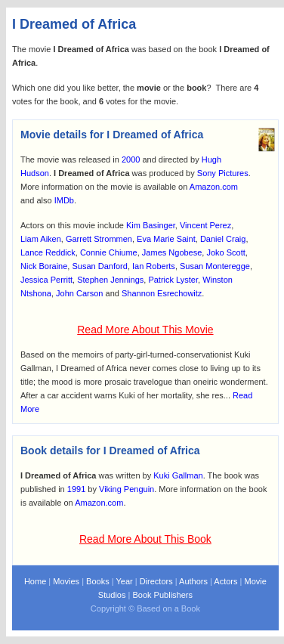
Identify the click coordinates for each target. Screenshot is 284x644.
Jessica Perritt (46, 280)
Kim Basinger (151, 225)
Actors (225, 581)
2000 (131, 159)
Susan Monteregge (215, 266)
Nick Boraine (44, 266)
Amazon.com (214, 187)
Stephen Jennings (110, 280)
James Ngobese (172, 252)
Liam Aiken (41, 239)
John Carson (79, 293)
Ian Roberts (154, 266)
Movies (66, 581)
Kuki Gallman (178, 475)
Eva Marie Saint (166, 239)
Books (98, 581)
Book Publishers (162, 595)
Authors (193, 581)
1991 (76, 489)
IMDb (64, 200)
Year (124, 581)
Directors (156, 581)
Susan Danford (99, 266)
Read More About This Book (145, 539)
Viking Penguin (127, 489)
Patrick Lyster (173, 280)
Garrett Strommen (99, 239)
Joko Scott (225, 252)
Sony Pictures (223, 173)
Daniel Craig (223, 239)
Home (35, 581)
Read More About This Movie (145, 330)
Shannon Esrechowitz (162, 293)
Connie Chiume (109, 252)
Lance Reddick (48, 252)
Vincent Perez (205, 225)
